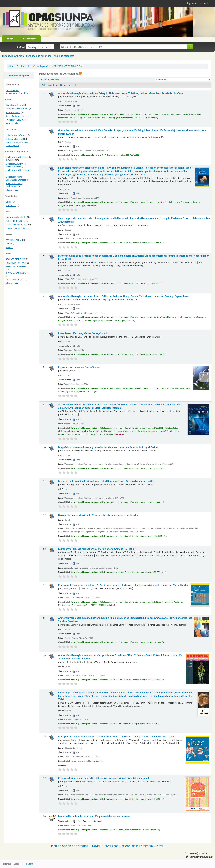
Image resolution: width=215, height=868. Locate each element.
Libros (8, 202)
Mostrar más (12, 123)
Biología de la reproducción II (98, 515)
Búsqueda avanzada (13, 56)
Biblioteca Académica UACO (19, 170)
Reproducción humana (79, 367)
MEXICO (9, 247)
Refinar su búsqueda (19, 76)
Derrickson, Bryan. (14, 105)
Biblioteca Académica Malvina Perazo (16, 165)
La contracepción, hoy (83, 333)
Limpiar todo (66, 85)
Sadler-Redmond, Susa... (17, 116)
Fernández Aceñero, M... (17, 109)
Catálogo (10, 39)
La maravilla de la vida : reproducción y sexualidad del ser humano (94, 816)
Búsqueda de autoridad (39, 56)
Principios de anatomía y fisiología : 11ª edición (123, 585)
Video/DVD (11, 205)
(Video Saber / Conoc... (16, 228)
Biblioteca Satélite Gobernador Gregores (16, 178)
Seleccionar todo (50, 85)
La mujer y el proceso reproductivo (97, 549)
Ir (190, 47)
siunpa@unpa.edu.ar (201, 857)
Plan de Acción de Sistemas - (71, 846)
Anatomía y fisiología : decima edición (124, 296)
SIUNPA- (96, 846)
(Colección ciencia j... (15, 221)
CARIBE (9, 244)
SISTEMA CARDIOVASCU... (18, 273)
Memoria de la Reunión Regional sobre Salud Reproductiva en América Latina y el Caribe (106, 481)
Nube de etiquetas (64, 56)
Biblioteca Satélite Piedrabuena (14, 185)
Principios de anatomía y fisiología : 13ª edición (117, 736)
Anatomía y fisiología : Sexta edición (121, 406)
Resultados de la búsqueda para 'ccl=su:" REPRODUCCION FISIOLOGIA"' (50, 66)
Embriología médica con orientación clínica (126, 171)
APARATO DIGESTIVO (15, 259)
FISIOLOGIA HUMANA (16, 263)
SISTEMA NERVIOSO (15, 280)
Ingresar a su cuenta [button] (198, 3)
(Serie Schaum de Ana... (17, 225)
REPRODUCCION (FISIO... (17, 267)
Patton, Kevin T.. (13, 112)
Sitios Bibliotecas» (29, 39)
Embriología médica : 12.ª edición (126, 696)
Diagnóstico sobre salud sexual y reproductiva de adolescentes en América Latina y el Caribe (108, 447)
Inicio (11, 66)
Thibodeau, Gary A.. (15, 120)
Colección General (14, 139)
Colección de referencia (17, 135)
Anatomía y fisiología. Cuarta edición (121, 93)
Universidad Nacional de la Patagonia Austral (133, 846)
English (29, 864)
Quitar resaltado (51, 79)
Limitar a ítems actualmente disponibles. (17, 92)
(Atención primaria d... (16, 217)
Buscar (21, 47)
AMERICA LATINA (14, 240)
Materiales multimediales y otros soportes (18, 144)
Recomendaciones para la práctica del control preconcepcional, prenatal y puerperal (104, 778)
